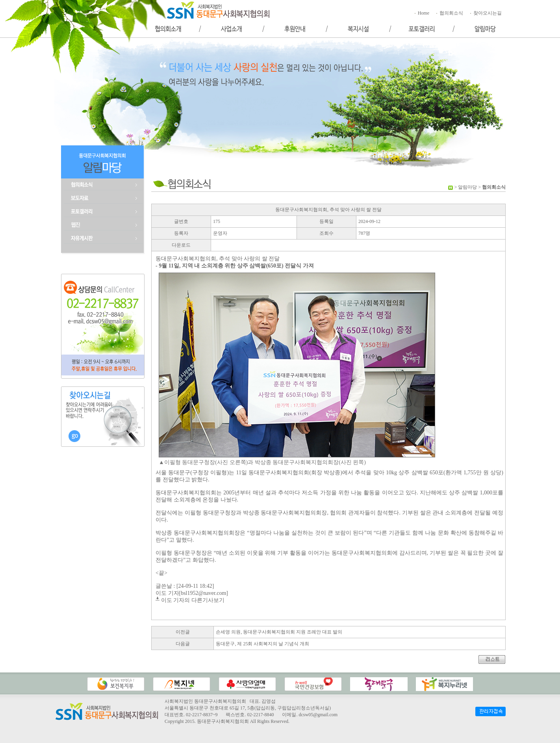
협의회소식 (449, 13)
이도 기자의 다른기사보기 (193, 600)
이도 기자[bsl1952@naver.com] (192, 593)
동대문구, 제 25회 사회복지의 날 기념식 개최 (262, 644)
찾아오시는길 (485, 13)
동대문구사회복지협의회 (223, 721)
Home (421, 13)
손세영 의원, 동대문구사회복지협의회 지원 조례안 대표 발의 (279, 632)
